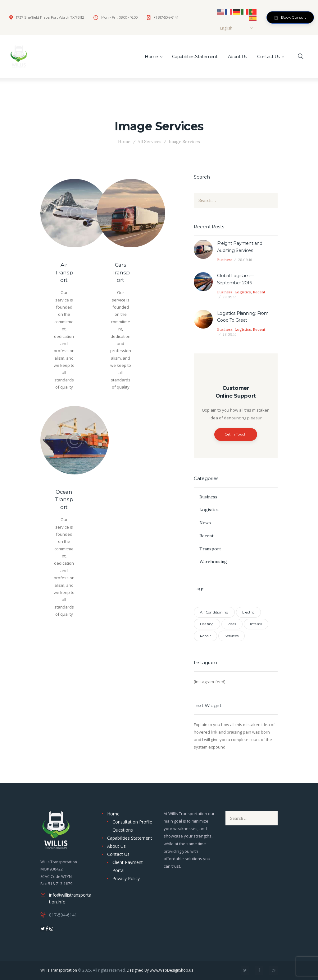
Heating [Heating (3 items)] (207, 624)
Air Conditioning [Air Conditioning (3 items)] (214, 612)
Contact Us (118, 854)
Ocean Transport (64, 499)
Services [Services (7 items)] (232, 636)
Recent (259, 292)
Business (225, 260)
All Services (150, 142)
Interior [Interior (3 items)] (256, 624)
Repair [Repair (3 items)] (205, 636)
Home (124, 142)
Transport (210, 549)
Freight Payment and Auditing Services (240, 247)
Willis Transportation (59, 970)
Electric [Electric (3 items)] (249, 612)
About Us (116, 846)
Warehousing (213, 562)
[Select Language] (236, 28)
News (205, 523)
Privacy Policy (126, 878)
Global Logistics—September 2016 (235, 279)
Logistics (243, 292)
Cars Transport (121, 272)
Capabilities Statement (130, 838)
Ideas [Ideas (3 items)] (232, 624)
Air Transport (64, 272)
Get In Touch (236, 434)
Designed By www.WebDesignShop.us (160, 970)
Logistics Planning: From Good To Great (243, 317)
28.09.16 (245, 260)
